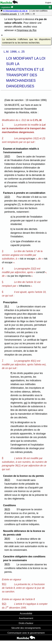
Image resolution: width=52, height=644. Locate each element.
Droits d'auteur (26, 623)
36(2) (7, 480)
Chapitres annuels (9, 14)
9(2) (4, 604)
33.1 (7, 306)
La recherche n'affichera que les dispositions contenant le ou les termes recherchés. (26, 41)
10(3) (7, 197)
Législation (7, 7)
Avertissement (26, 618)
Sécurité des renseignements (26, 628)
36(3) (7, 509)
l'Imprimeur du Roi (26, 30)
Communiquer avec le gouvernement (26, 633)
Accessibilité (26, 613)
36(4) (7, 539)
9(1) (4, 584)
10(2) (7, 156)
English (48, 3)
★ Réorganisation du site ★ (15, 11)
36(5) (7, 564)
